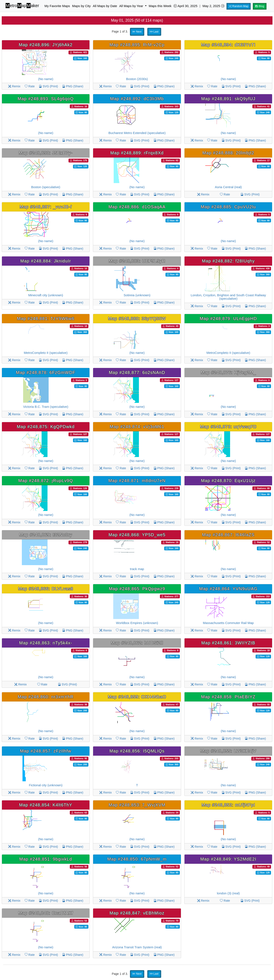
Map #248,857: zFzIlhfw (46, 751)
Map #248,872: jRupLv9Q (46, 481)
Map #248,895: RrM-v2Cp (137, 45)
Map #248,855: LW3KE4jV (228, 751)
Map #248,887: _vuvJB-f (46, 207)
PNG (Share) (73, 86)
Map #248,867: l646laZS (228, 535)
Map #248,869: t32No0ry (46, 535)
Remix (14, 86)
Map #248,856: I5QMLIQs (137, 751)
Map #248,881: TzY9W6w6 (46, 319)
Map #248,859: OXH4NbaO (137, 697)
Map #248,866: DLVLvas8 (46, 589)
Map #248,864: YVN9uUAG (228, 589)
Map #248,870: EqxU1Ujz (228, 481)
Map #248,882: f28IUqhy (228, 261)
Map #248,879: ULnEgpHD (228, 319)
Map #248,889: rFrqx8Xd (137, 153)
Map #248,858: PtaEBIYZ (228, 697)
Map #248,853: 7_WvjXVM (137, 805)
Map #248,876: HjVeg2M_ (228, 372)
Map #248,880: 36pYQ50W (137, 319)
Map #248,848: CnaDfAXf (46, 913)
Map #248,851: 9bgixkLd (46, 859)
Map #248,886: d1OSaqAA (137, 207)
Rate (30, 86)
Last (154, 32)
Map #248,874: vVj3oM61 (137, 427)
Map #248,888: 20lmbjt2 (228, 153)
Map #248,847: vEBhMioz (137, 913)
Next (137, 32)
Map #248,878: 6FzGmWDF (46, 372)
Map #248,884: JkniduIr (46, 261)
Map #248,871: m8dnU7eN (137, 481)
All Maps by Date (105, 6)
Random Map (239, 6)
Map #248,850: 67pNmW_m (137, 859)
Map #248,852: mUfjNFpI (228, 805)
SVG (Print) (48, 86)
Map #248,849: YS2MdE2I (228, 859)
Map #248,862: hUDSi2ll (137, 643)
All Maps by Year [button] (132, 6)
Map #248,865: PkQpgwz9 (137, 589)
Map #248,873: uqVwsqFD (228, 427)
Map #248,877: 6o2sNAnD (137, 372)
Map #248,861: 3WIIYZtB (228, 643)
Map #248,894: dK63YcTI (228, 45)
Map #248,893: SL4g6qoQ (46, 99)
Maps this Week (160, 6)
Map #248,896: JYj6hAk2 (46, 45)
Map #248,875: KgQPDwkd (46, 427)
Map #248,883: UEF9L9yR (137, 261)
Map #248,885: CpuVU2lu (228, 207)
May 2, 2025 (213, 6)
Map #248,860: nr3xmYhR (46, 697)
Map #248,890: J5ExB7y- (46, 153)
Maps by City (81, 6)
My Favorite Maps (57, 6)
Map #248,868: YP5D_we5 (137, 535)
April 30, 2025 (185, 6)
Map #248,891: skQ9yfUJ (228, 99)
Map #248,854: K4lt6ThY (46, 805)
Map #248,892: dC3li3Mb (137, 99)
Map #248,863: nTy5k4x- (46, 643)
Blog (260, 6)
